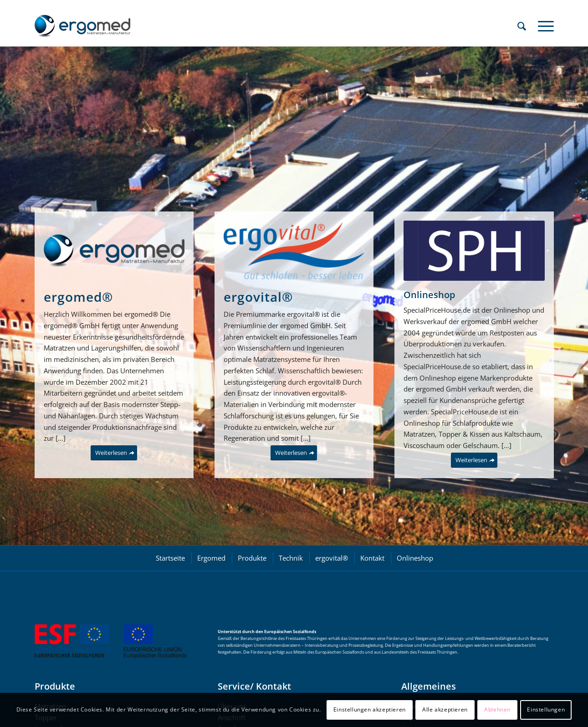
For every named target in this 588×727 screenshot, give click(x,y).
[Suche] (522, 26)
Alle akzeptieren (445, 709)
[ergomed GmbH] (82, 26)
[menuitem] (522, 26)
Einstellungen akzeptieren (370, 709)
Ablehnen (497, 709)
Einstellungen (546, 709)
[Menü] (543, 26)
